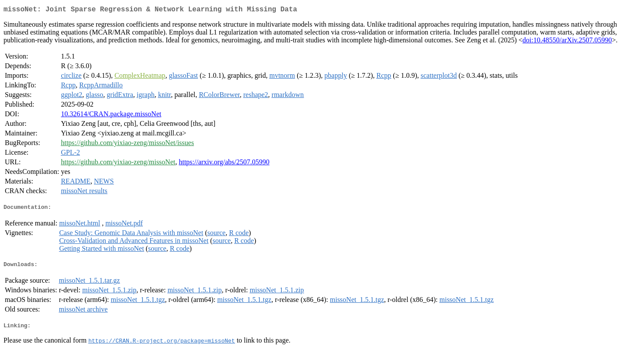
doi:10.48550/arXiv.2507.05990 (567, 42)
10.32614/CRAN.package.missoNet (111, 116)
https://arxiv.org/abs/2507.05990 (224, 164)
